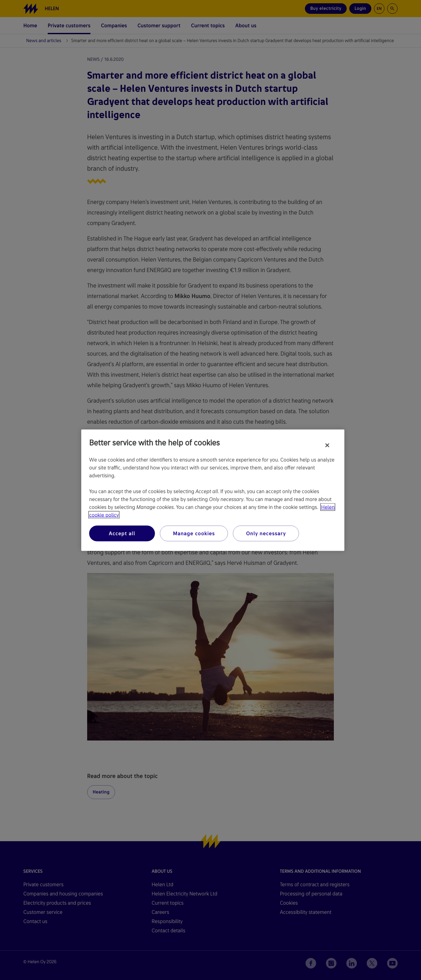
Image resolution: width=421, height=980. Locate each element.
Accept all (122, 533)
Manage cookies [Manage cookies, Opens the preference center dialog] (194, 533)
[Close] (327, 445)
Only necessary (266, 533)
